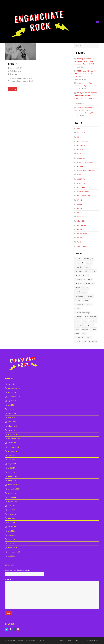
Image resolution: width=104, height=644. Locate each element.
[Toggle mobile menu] (98, 21)
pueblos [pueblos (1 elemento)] (85, 329)
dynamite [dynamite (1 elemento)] (79, 288)
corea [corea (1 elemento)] (85, 275)
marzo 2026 (12, 384)
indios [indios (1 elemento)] (89, 304)
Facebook (80, 640)
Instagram (70, 640)
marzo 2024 (12, 472)
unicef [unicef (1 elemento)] (78, 341)
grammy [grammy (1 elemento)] (89, 296)
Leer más (12, 89)
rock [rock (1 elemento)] (77, 333)
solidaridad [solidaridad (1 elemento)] (80, 337)
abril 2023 (11, 518)
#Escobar (81, 175)
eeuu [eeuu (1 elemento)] (87, 288)
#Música (80, 200)
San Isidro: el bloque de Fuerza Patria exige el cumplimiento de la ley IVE (85, 110)
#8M (79, 129)
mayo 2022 (12, 535)
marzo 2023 (12, 523)
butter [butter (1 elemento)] (78, 275)
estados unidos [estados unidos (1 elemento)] (81, 292)
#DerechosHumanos (85, 162)
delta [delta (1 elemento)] (90, 279)
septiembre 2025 (14, 397)
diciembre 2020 (13, 548)
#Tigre (80, 229)
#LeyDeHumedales (84, 192)
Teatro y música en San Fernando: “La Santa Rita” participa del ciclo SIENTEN (84, 61)
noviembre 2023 (14, 489)
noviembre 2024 (14, 439)
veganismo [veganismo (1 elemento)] (93, 341)
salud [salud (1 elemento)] (84, 333)
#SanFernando (83, 217)
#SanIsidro (81, 221)
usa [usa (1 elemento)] (84, 341)
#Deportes (81, 158)
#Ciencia (80, 137)
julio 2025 (11, 405)
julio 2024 (11, 455)
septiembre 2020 (14, 552)
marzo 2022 (12, 539)
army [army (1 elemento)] (88, 267)
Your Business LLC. (19, 640)
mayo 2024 (12, 464)
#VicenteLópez (83, 233)
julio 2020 (11, 556)
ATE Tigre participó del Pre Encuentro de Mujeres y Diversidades (85, 74)
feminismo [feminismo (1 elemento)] (79, 296)
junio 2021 (11, 543)
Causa (80, 238)
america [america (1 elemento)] (89, 263)
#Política (80, 208)
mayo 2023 (12, 514)
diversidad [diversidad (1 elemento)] (90, 284)
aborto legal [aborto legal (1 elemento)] (88, 259)
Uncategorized (83, 246)
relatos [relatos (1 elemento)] (94, 329)
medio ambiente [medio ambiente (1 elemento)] (91, 317)
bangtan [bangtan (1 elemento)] (79, 271)
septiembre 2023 (14, 497)
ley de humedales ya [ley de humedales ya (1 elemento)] (83, 313)
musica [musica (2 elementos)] (93, 321)
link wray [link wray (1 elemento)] (79, 317)
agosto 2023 (12, 502)
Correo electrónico (92, 640)
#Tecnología (82, 225)
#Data (79, 154)
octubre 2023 (12, 493)
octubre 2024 (12, 443)
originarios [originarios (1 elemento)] (88, 325)
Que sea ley (13, 64)
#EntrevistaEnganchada (86, 171)
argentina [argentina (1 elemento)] (79, 267)
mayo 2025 (12, 413)
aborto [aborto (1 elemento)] (78, 259)
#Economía (81, 166)
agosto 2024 (12, 451)
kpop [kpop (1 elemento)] (78, 308)
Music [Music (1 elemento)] (85, 321)
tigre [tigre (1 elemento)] (89, 337)
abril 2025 (11, 418)
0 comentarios (15, 74)
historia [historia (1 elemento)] (86, 300)
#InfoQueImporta (16, 71)
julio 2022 (11, 531)
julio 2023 (11, 506)
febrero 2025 (12, 426)
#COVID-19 (81, 145)
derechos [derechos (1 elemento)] (79, 284)
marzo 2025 (12, 422)
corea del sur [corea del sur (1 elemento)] (80, 279)
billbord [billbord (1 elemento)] (88, 271)
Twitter (62, 640)
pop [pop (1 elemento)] (77, 329)
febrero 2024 (12, 476)
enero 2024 (12, 480)
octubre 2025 (12, 392)
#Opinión (81, 204)
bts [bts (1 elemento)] (95, 271)
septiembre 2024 (14, 447)
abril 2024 (11, 468)
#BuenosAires (82, 133)
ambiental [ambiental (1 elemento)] (79, 263)
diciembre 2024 (13, 434)
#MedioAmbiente (84, 196)
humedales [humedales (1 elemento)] (80, 304)
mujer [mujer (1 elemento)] (78, 321)
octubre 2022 (12, 527)
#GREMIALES (82, 179)
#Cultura (80, 150)
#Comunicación (83, 141)
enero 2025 (12, 430)
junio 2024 (11, 460)
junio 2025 (11, 409)
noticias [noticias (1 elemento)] (78, 325)
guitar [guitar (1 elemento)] (78, 300)
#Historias (81, 183)
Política (80, 242)
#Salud (80, 213)
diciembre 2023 (13, 485)
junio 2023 (11, 510)
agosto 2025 (12, 401)
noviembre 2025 (14, 388)
